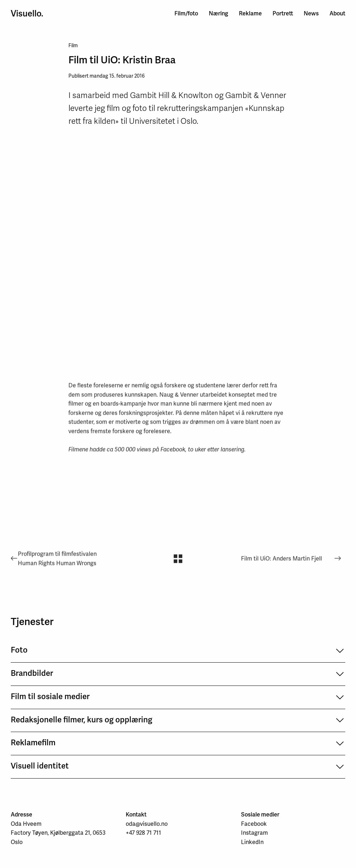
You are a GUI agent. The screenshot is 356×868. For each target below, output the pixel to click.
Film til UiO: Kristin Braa (122, 60)
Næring (218, 13)
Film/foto (186, 13)
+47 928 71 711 (143, 833)
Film (73, 45)
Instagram (254, 833)
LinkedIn (252, 842)
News (311, 13)
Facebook (254, 824)
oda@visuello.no (147, 824)
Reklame (250, 13)
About (337, 13)
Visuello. (27, 14)
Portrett (283, 13)
